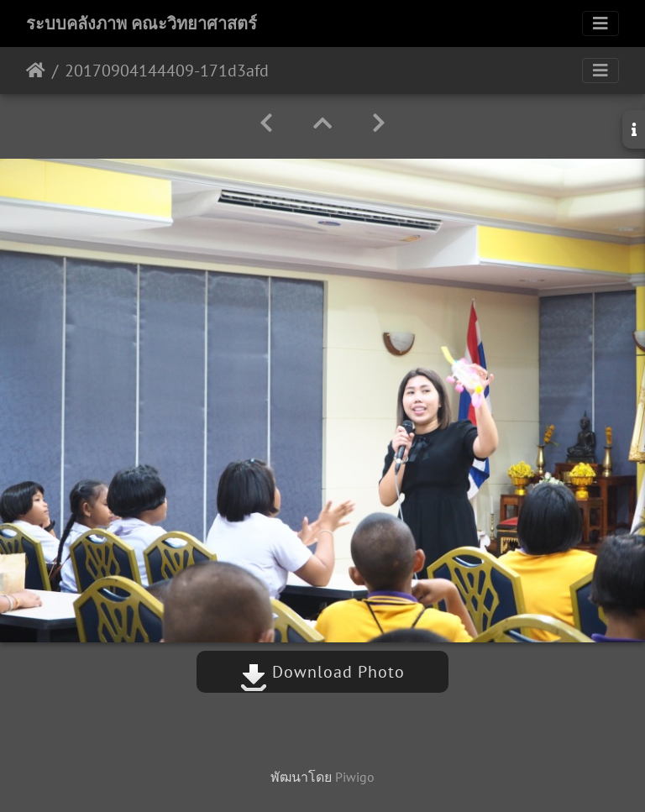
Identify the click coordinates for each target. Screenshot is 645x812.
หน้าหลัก (36, 71)
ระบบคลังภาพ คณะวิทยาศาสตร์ (142, 24)
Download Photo (322, 672)
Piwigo (355, 777)
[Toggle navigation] (600, 24)
